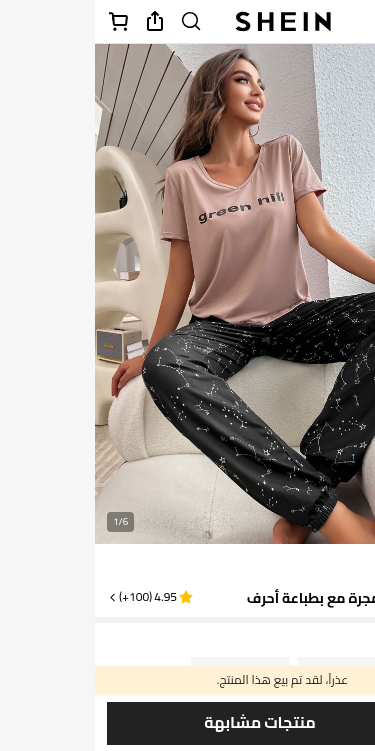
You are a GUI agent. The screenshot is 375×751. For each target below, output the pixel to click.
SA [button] (307, 642)
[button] (55, 597)
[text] (336, 566)
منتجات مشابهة (165, 722)
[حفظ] (346, 722)
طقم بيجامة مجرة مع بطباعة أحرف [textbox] (257, 598)
